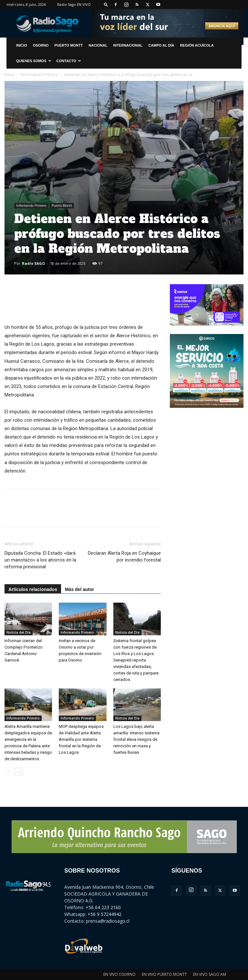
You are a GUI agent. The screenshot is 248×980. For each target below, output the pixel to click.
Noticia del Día (19, 632)
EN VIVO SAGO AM (210, 974)
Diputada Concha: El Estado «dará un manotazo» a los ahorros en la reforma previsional (40, 560)
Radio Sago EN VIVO (74, 4)
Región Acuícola (197, 45)
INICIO (22, 45)
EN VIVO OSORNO (119, 974)
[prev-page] (9, 772)
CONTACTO (69, 61)
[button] (106, 4)
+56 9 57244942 (104, 914)
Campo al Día (161, 45)
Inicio (9, 75)
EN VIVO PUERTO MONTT (164, 974)
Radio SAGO (33, 263)
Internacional (128, 45)
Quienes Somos (34, 61)
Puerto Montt (69, 45)
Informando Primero (39, 75)
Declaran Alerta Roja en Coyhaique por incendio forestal (124, 557)
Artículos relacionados (33, 589)
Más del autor (79, 589)
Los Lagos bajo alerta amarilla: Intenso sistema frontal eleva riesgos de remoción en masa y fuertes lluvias (136, 739)
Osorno (41, 45)
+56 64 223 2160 (103, 907)
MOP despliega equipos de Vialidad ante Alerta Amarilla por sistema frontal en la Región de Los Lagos (81, 739)
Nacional (98, 45)
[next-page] (19, 772)
